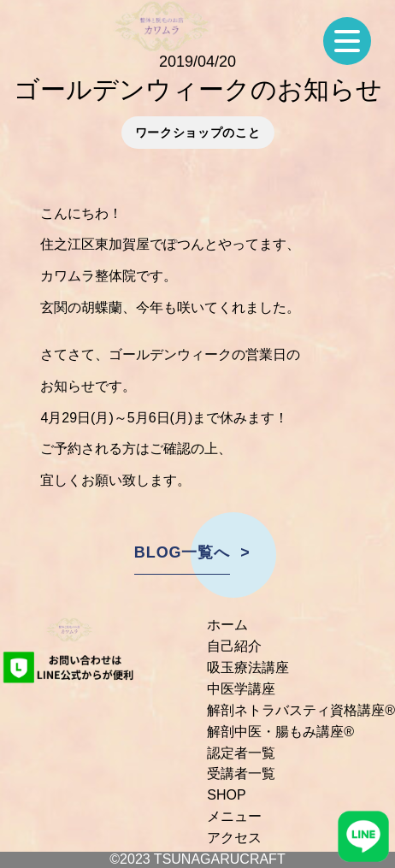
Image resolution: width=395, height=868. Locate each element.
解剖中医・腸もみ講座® (280, 732)
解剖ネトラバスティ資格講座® (301, 710)
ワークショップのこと (198, 133)
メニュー (234, 816)
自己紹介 (234, 646)
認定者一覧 (241, 753)
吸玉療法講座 (248, 667)
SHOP (226, 795)
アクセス (234, 838)
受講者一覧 (241, 774)
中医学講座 (241, 689)
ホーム (227, 625)
